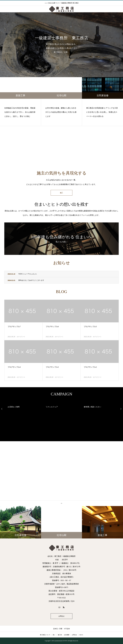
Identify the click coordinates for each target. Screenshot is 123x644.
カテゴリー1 (21, 337)
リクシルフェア (52, 407)
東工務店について (45, 635)
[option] (61, 45)
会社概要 (67, 635)
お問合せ (61, 616)
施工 (61, 193)
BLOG (81, 635)
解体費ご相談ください (93, 407)
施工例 (60, 635)
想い (54, 635)
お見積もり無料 (14, 407)
